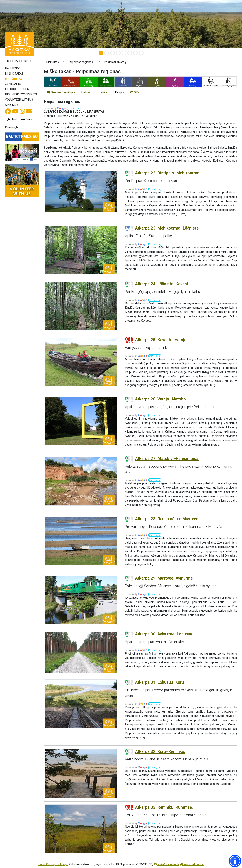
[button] (81, 63)
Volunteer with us (19, 100)
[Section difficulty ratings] (129, 173)
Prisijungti (11, 127)
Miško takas (14, 74)
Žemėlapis (13, 84)
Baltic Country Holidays (53, 864)
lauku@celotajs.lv (166, 864)
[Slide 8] (141, 53)
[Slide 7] (136, 53)
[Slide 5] (124, 53)
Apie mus (12, 105)
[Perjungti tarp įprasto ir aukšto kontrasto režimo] (20, 119)
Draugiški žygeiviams (21, 94)
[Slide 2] (107, 53)
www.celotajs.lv (192, 864)
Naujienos (13, 68)
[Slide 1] (101, 53)
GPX (135, 92)
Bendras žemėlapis (61, 92)
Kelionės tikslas (18, 89)
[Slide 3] (112, 53)
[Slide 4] (118, 53)
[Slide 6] (130, 53)
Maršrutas (14, 79)
